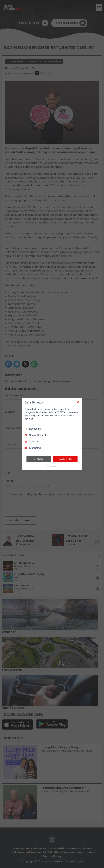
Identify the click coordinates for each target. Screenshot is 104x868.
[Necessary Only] (78, 402)
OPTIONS (39, 459)
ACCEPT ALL (65, 459)
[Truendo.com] (52, 466)
